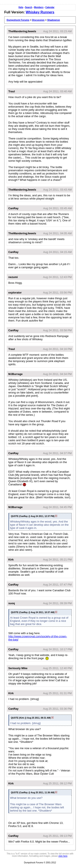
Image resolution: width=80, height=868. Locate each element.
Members (39, 7)
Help (21, 7)
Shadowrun (54, 20)
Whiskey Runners (40, 12)
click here (63, 856)
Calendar (50, 7)
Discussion (38, 20)
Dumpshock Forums (18, 20)
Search (28, 7)
